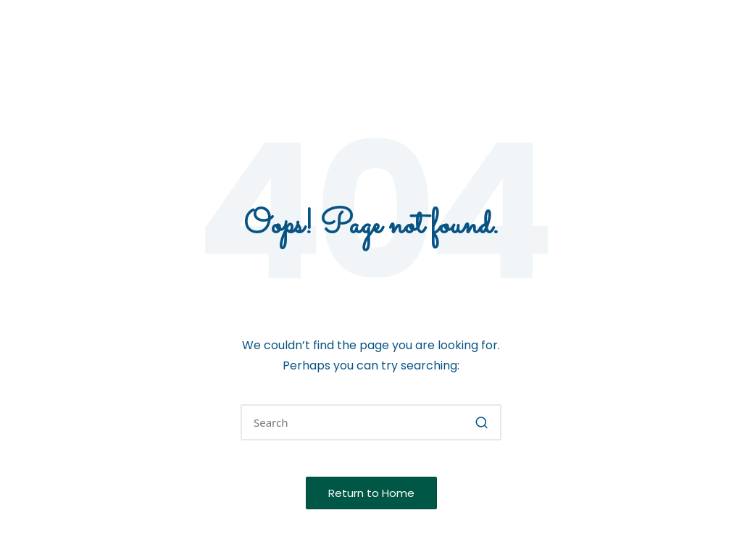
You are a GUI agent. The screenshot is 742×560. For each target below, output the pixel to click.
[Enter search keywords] (371, 422)
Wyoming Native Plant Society (206, 30)
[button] (482, 422)
